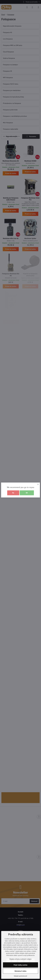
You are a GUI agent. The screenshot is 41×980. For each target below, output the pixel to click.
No (13, 493)
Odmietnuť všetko (20, 971)
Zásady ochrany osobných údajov (20, 959)
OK (27, 493)
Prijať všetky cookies (20, 965)
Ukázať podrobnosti (20, 976)
